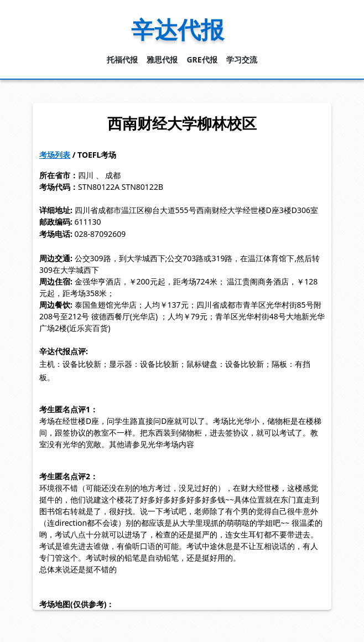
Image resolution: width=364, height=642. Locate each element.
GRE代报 (202, 59)
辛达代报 (178, 29)
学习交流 (242, 59)
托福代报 (122, 59)
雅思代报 (162, 59)
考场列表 (55, 155)
